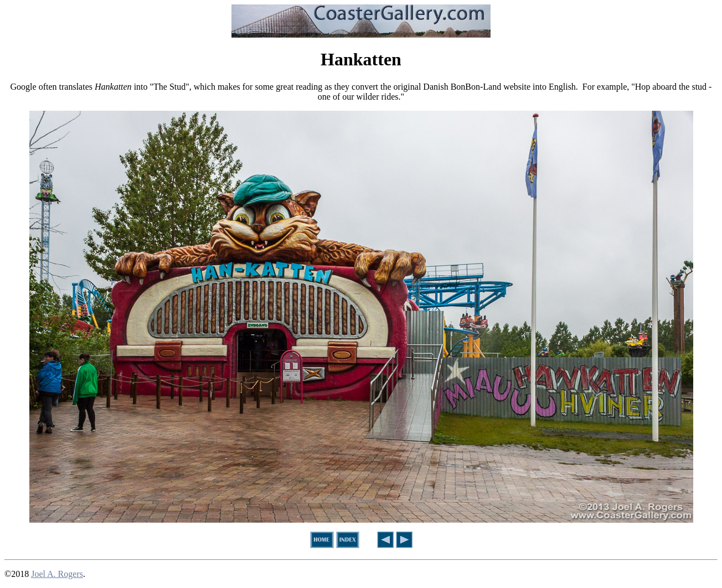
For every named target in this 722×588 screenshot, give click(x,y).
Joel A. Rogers (57, 574)
